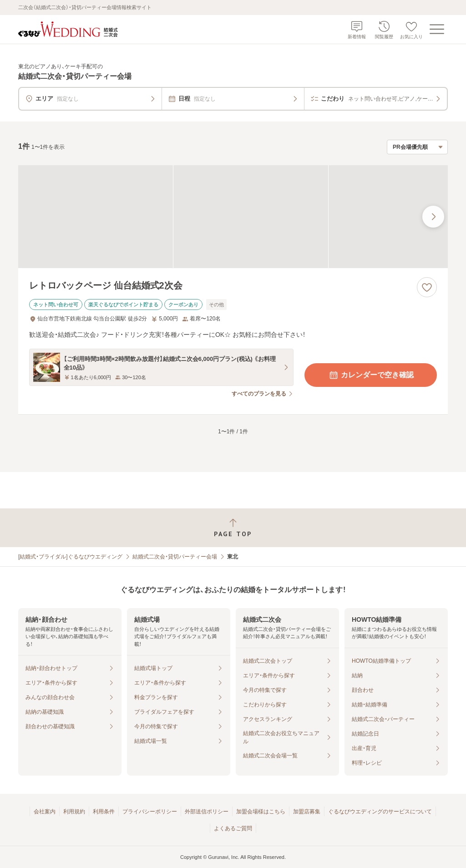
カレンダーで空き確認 (371, 375)
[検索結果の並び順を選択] (417, 147)
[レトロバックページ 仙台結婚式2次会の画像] (233, 217)
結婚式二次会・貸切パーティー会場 (175, 557)
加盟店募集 (307, 812)
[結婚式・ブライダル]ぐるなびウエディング (70, 557)
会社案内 (45, 812)
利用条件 (104, 812)
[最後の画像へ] (433, 217)
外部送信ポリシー (207, 812)
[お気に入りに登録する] (427, 287)
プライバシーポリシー (150, 812)
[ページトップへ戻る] (233, 528)
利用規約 (74, 812)
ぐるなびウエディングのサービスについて (380, 812)
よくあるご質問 (233, 828)
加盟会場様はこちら (261, 812)
